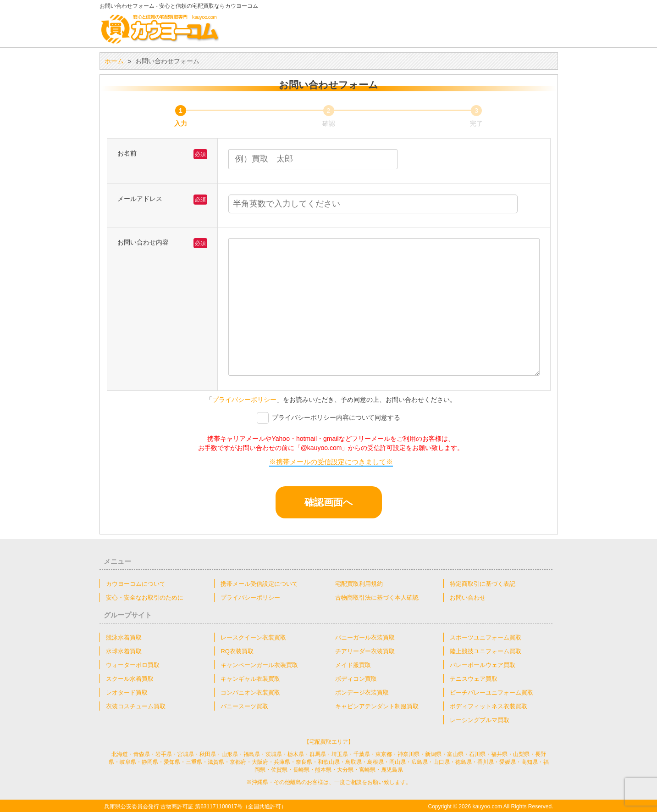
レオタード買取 (127, 692)
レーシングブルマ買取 (480, 720)
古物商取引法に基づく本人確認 (377, 597)
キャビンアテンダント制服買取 (377, 706)
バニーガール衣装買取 (365, 637)
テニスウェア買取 (474, 678)
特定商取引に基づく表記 (483, 583)
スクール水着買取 (130, 678)
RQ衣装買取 (237, 651)
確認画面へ (342, 502)
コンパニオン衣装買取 (250, 692)
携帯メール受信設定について (259, 583)
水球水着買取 (124, 651)
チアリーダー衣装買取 (365, 651)
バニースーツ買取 (244, 706)
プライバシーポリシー (244, 400)
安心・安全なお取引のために (145, 597)
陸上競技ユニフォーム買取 (486, 651)
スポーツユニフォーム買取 (486, 637)
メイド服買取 (353, 665)
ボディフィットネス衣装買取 (489, 706)
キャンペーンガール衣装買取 (259, 665)
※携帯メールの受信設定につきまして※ (331, 462)
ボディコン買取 (356, 678)
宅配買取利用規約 (359, 583)
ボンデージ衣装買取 (362, 692)
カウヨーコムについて (136, 583)
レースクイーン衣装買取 (253, 637)
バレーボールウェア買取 (483, 665)
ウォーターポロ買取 (133, 665)
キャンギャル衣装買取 (250, 678)
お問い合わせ (468, 597)
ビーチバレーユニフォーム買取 (491, 692)
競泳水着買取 (124, 637)
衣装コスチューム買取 (136, 706)
